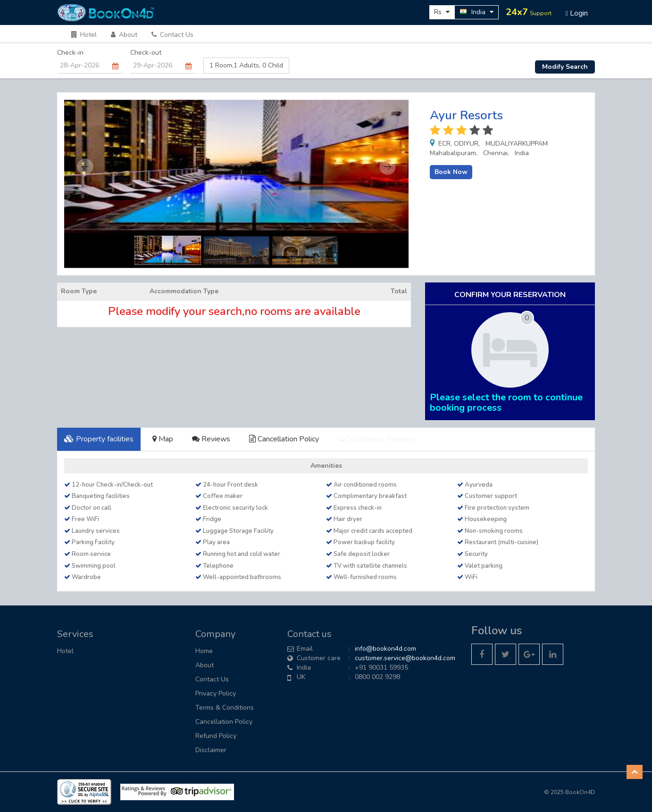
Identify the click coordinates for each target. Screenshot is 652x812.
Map (163, 439)
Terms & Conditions (225, 708)
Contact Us (172, 35)
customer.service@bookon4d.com (405, 658)
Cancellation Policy (284, 439)
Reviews (211, 439)
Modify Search (565, 67)
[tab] (99, 439)
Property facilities (99, 439)
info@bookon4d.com (385, 649)
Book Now (451, 172)
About (124, 35)
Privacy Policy (216, 693)
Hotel (84, 35)
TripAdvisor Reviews (376, 439)
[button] (635, 772)
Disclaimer (211, 750)
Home (204, 651)
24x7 (529, 12)
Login (577, 13)
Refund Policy (216, 736)
